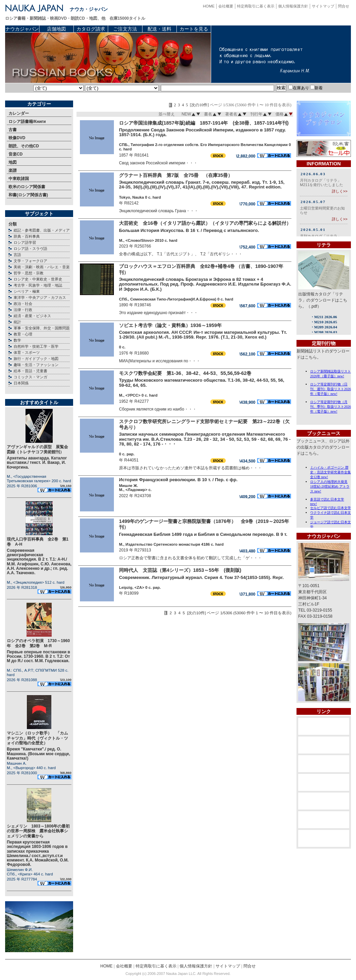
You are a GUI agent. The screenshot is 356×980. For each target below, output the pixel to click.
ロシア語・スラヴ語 (30, 249)
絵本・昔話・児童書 (30, 371)
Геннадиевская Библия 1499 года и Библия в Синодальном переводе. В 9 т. (203, 534)
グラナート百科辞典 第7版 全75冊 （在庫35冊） (176, 175)
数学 (17, 340)
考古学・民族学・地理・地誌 (38, 285)
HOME (209, 6)
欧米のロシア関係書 (27, 187)
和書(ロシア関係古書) (28, 195)
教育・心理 (23, 334)
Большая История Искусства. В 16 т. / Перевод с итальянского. (189, 230)
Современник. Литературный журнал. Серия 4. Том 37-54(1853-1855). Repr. (201, 577)
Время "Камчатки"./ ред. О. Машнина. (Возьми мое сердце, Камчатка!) (38, 754)
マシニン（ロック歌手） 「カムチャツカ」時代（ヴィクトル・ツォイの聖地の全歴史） (37, 738)
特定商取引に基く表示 (256, 6)
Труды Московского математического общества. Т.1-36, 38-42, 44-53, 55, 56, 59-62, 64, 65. (202, 383)
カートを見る (194, 29)
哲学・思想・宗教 (29, 273)
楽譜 (13, 170)
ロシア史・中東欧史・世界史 (38, 279)
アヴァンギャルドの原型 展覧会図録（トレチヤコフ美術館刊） (37, 449)
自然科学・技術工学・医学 (36, 346)
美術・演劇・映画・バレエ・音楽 (42, 267)
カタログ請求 (91, 29)
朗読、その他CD (24, 146)
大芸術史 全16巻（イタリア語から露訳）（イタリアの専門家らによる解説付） (205, 223)
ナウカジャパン (22, 29)
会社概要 (226, 6)
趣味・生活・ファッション (36, 365)
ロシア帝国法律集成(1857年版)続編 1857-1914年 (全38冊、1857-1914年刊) (204, 123)
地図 (13, 162)
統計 (17, 322)
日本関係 (21, 383)
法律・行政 (23, 310)
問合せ (344, 6)
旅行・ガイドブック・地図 (36, 359)
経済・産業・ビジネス (32, 316)
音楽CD (15, 154)
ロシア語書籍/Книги (27, 122)
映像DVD (17, 138)
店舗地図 (56, 29)
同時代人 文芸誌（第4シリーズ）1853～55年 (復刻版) (180, 570)
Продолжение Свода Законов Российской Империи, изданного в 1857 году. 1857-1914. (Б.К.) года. (202, 132)
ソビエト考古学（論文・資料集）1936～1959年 (170, 325)
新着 (316, 88)
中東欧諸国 (19, 179)
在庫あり (299, 88)
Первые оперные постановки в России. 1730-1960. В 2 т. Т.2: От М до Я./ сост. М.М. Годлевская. (38, 656)
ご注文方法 (125, 29)
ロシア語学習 (25, 242)
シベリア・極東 (27, 291)
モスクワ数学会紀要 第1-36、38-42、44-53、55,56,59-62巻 (185, 373)
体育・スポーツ (27, 352)
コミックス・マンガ (30, 377)
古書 (13, 130)
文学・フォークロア (30, 261)
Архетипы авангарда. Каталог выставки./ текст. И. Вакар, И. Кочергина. (37, 462)
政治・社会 (23, 304)
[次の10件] (199, 105)
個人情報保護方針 (293, 6)
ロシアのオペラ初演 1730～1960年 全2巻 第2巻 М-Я (38, 643)
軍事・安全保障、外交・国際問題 (42, 328)
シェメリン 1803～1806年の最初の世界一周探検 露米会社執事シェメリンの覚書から (38, 831)
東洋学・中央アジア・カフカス (40, 297)
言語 (17, 255)
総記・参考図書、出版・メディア (42, 230)
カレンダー (19, 113)
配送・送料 (159, 29)
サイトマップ (323, 6)
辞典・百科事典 (27, 236)
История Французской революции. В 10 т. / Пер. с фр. (178, 480)
